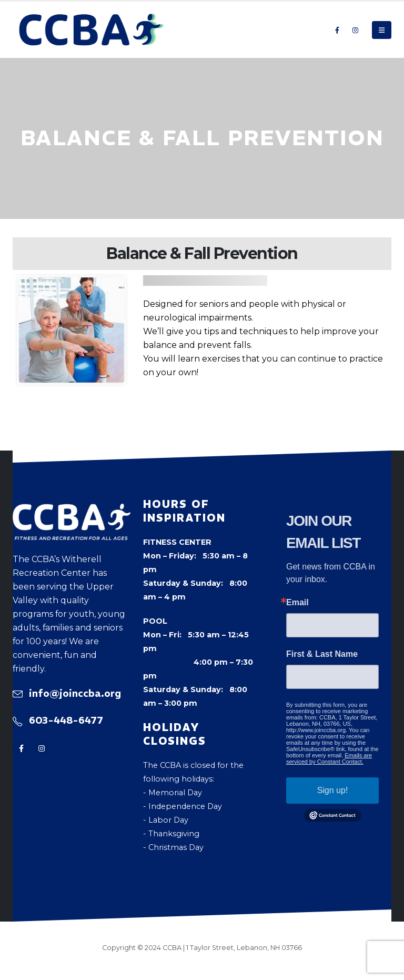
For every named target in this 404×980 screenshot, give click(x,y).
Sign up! (333, 790)
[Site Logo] (92, 30)
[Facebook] (337, 30)
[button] (382, 30)
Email (297, 603)
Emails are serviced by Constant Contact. (329, 758)
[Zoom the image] (72, 511)
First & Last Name (322, 654)
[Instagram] (355, 30)
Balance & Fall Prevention (202, 253)
